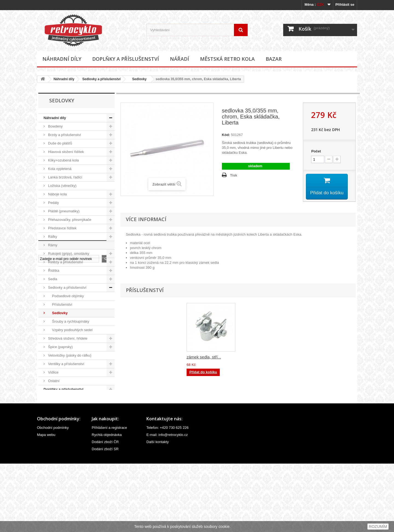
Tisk (234, 175)
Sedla (52, 279)
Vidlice (53, 372)
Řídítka (53, 271)
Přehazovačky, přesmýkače (69, 220)
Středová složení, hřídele (67, 338)
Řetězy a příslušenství (65, 262)
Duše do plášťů (60, 143)
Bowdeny (55, 126)
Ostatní (53, 381)
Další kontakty (158, 510)
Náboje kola (57, 194)
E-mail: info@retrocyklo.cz (167, 503)
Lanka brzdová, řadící (65, 177)
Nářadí (179, 59)
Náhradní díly (62, 59)
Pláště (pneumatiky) (63, 211)
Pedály (53, 203)
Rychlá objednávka (107, 503)
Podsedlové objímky (65, 296)
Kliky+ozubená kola (63, 160)
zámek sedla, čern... (205, 358)
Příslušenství (60, 304)
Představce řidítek (62, 228)
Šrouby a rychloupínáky (68, 321)
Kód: (226, 135)
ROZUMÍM (378, 527)
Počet (316, 151)
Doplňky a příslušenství (126, 59)
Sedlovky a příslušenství (102, 79)
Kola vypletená (59, 169)
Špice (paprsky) (60, 347)
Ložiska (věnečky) (62, 186)
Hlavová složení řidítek (65, 152)
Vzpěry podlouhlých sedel (70, 330)
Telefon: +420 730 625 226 (167, 496)
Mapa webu (46, 503)
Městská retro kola (227, 59)
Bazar (274, 59)
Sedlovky (138, 79)
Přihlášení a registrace (109, 496)
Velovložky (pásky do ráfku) (69, 355)
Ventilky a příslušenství (66, 364)
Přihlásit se (345, 5)
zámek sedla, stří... (258, 358)
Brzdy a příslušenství (64, 135)
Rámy (52, 245)
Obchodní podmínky (53, 496)
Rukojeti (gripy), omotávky (68, 254)
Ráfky (52, 237)
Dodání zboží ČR (105, 510)
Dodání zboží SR (105, 517)
